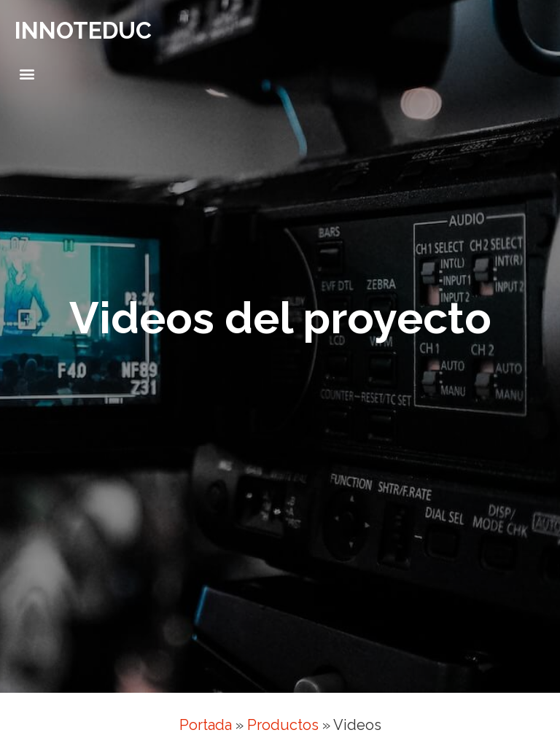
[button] (27, 74)
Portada (206, 725)
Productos (283, 725)
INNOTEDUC (83, 30)
